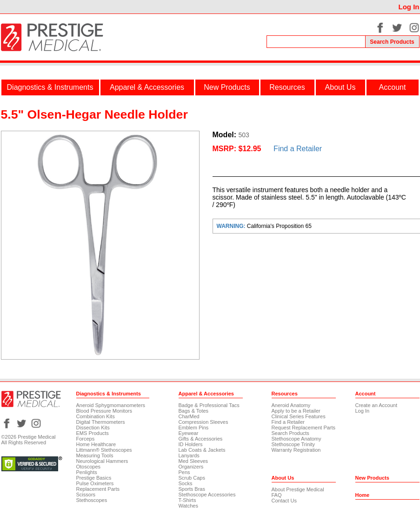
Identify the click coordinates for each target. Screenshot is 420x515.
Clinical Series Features (299, 416)
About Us (340, 87)
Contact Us (284, 501)
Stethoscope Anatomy (297, 439)
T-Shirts (187, 500)
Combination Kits (96, 416)
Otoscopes (89, 467)
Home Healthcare (96, 444)
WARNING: (232, 226)
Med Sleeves (193, 461)
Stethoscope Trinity (293, 444)
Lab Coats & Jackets (202, 450)
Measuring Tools (95, 455)
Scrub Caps (192, 478)
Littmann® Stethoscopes (104, 450)
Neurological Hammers (102, 461)
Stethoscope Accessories (207, 495)
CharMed (189, 416)
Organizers (191, 467)
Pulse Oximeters (95, 483)
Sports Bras (192, 489)
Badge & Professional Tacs (209, 405)
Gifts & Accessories (201, 439)
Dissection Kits (93, 428)
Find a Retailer (298, 149)
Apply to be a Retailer (296, 411)
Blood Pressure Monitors (104, 411)
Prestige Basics (94, 478)
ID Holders (191, 444)
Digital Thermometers (101, 422)
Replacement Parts (98, 489)
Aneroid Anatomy (291, 405)
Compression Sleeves (203, 422)
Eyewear (189, 433)
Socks (186, 483)
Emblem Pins (194, 428)
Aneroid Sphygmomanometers (111, 405)
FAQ (277, 495)
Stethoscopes (92, 500)
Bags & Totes (194, 411)
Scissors (86, 495)
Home (363, 495)
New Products (227, 87)
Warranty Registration (296, 450)
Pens (184, 472)
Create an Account (377, 405)
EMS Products (93, 433)
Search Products (290, 433)
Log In (409, 7)
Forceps (86, 439)
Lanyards (189, 455)
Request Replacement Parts (304, 428)
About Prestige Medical (298, 489)
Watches (188, 506)
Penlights (87, 472)
